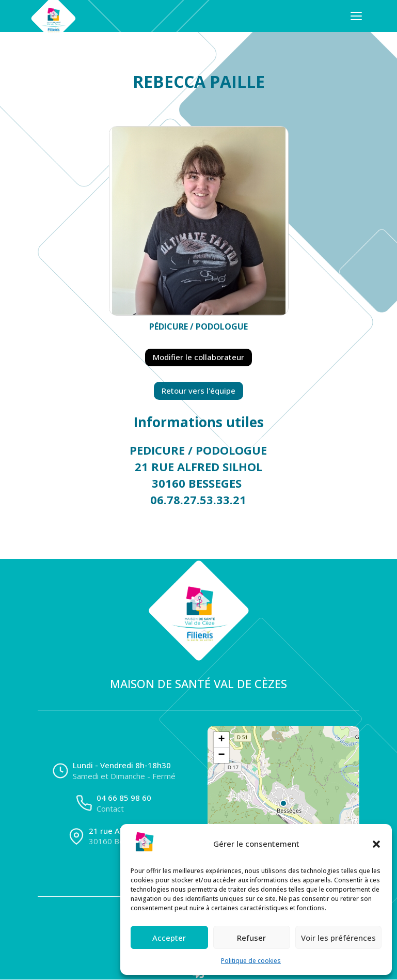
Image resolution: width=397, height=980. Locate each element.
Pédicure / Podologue (198, 326)
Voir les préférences (338, 938)
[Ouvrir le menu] (356, 16)
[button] (376, 844)
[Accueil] (53, 16)
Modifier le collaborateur (198, 357)
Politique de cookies (251, 961)
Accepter (169, 938)
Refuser (251, 938)
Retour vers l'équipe (198, 391)
